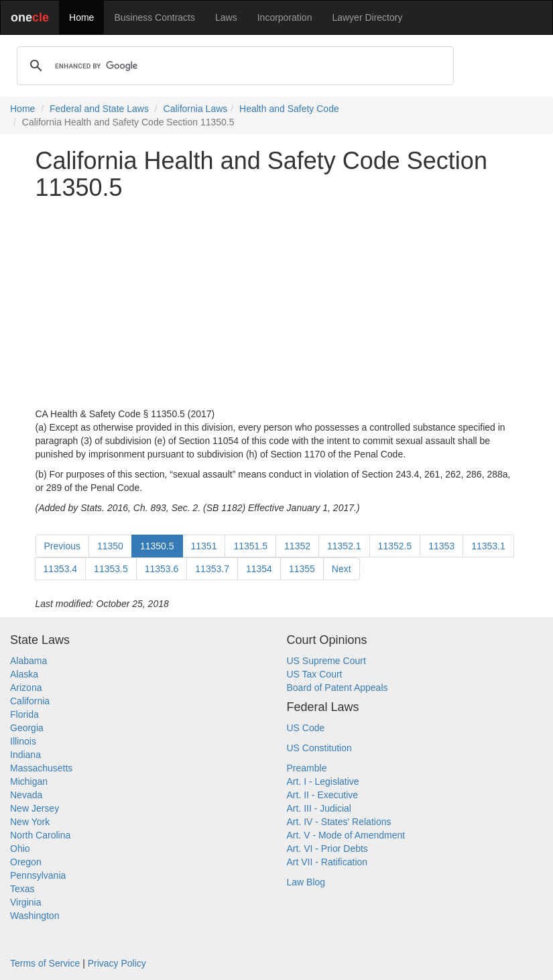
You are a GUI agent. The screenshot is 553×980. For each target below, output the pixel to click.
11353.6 (162, 569)
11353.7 (212, 569)
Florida (24, 714)
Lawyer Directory (367, 17)
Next (342, 569)
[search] (233, 66)
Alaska (24, 674)
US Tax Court (315, 674)
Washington (35, 916)
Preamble (307, 768)
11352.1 (344, 546)
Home (81, 17)
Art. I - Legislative (323, 781)
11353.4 (61, 569)
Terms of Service (45, 963)
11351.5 (250, 546)
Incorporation (285, 17)
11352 (297, 546)
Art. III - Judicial (319, 808)
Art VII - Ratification (327, 862)
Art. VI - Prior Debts (327, 849)
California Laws (196, 109)
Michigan (29, 781)
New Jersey (35, 808)
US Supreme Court (326, 661)
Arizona (26, 688)
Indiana (25, 755)
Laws (226, 17)
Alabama (28, 661)
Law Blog (306, 882)
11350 (110, 546)
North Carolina (40, 835)
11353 (441, 546)
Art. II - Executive (323, 795)
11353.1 (488, 546)
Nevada (26, 795)
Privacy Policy (117, 963)
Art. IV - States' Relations (339, 822)
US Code (306, 728)
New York (30, 822)
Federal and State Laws (99, 109)
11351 (204, 546)
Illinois (23, 741)
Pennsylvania (38, 875)
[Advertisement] (277, 304)
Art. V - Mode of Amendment (346, 835)
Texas (22, 889)
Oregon (26, 862)
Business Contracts (155, 17)
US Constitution (319, 748)
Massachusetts (41, 768)
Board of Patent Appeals (337, 688)
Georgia (27, 728)
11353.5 (111, 569)
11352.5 (395, 546)
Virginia (25, 902)
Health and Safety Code (289, 109)
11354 (259, 569)
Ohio (20, 849)
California (30, 701)
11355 (302, 569)
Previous (62, 546)
